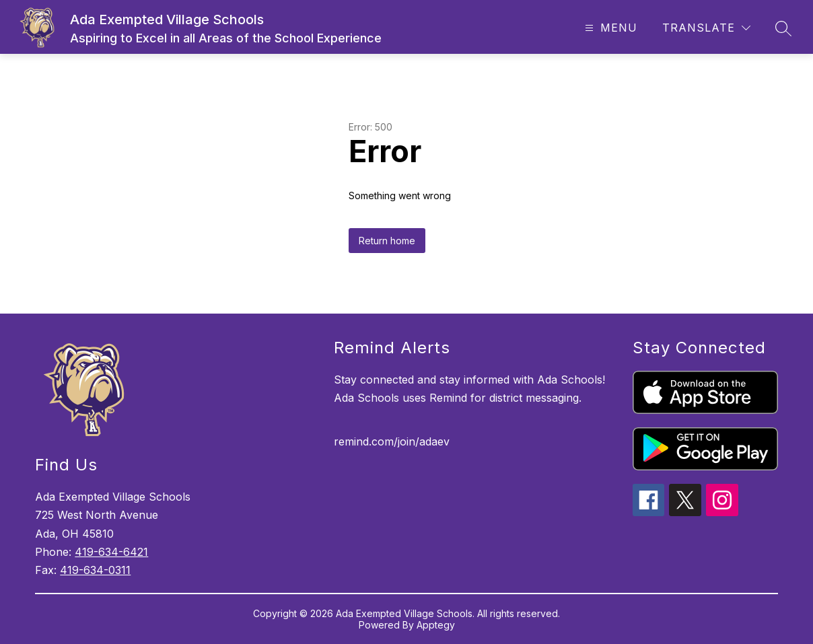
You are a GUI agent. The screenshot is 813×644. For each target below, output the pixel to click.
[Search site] (783, 28)
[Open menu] (609, 28)
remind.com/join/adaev (392, 441)
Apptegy (436, 625)
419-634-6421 (111, 552)
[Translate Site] (706, 28)
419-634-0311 (95, 570)
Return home (387, 241)
